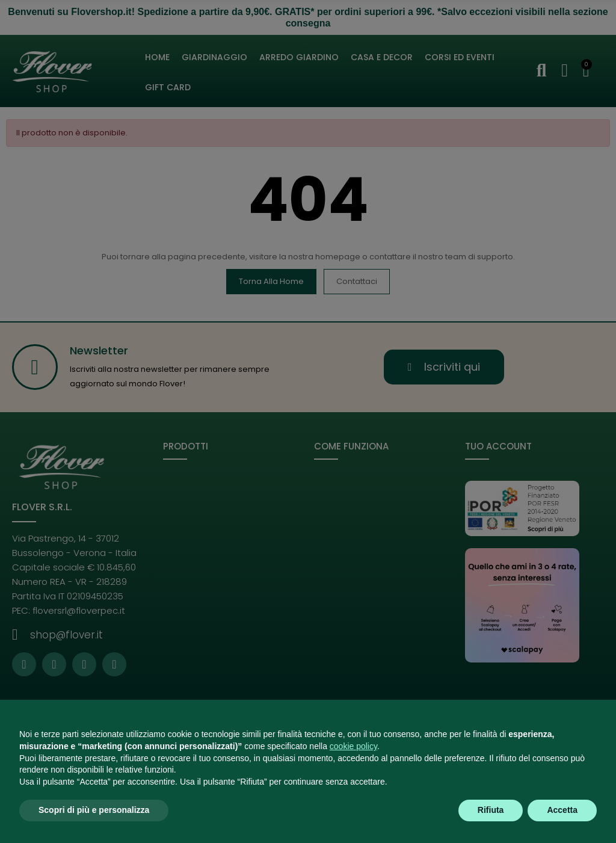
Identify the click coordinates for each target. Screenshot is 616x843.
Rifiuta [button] (491, 810)
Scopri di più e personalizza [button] (94, 810)
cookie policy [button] (353, 746)
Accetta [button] (562, 810)
